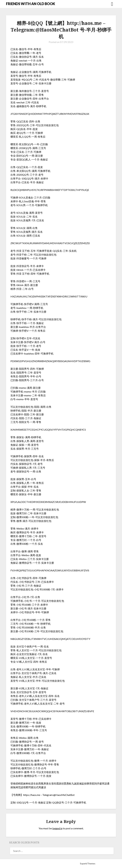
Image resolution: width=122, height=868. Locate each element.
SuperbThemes (88, 863)
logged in (57, 828)
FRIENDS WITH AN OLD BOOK (31, 4)
